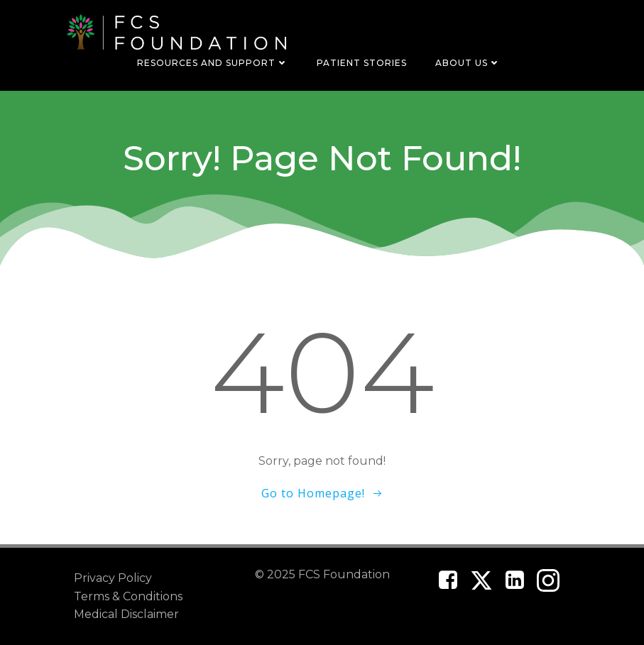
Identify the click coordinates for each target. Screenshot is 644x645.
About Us (468, 63)
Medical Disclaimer (126, 614)
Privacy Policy (113, 578)
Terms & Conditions (128, 596)
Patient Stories (362, 63)
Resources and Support (213, 63)
